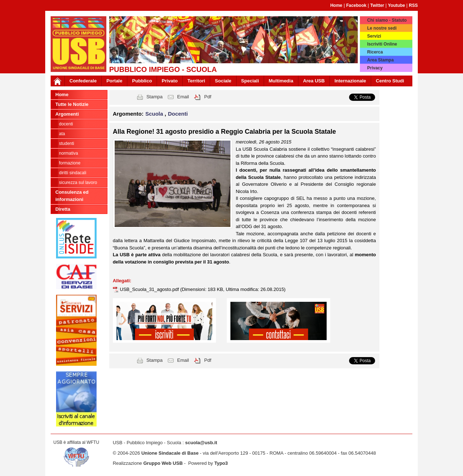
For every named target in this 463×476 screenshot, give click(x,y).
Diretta (63, 209)
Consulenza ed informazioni (72, 196)
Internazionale (350, 81)
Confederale (83, 81)
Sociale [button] (223, 81)
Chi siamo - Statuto (387, 20)
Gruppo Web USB (163, 463)
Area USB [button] (314, 81)
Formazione (70, 163)
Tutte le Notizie (72, 104)
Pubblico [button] (142, 81)
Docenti (66, 124)
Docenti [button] (178, 114)
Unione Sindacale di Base (170, 453)
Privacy (375, 68)
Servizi (374, 36)
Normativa (69, 153)
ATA (62, 134)
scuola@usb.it (201, 443)
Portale (114, 81)
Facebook (356, 5)
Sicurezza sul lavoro (78, 183)
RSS (413, 5)
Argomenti (67, 114)
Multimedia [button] (281, 81)
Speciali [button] (250, 81)
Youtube (397, 5)
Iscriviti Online (382, 44)
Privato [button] (170, 81)
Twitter (377, 5)
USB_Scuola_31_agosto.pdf (150, 289)
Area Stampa (380, 60)
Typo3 (221, 463)
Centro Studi (390, 81)
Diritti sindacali (73, 173)
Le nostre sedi (382, 28)
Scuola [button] (155, 114)
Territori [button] (196, 81)
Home (336, 5)
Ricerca (375, 52)
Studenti (67, 143)
